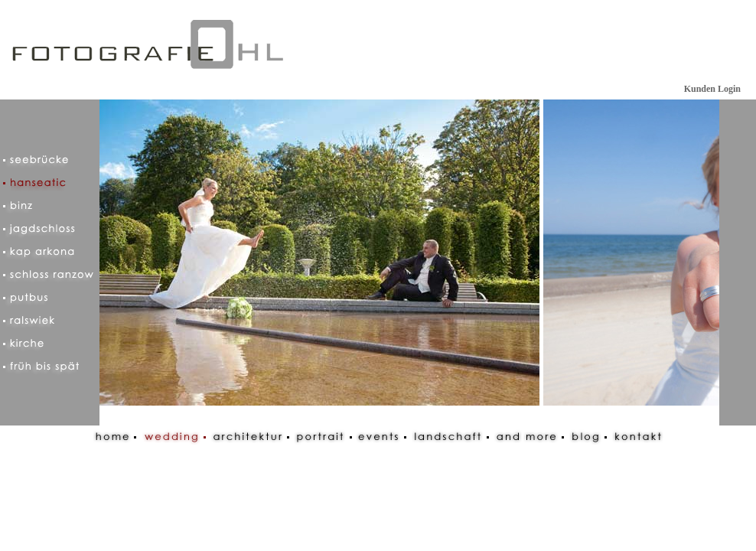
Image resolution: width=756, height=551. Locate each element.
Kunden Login (712, 89)
